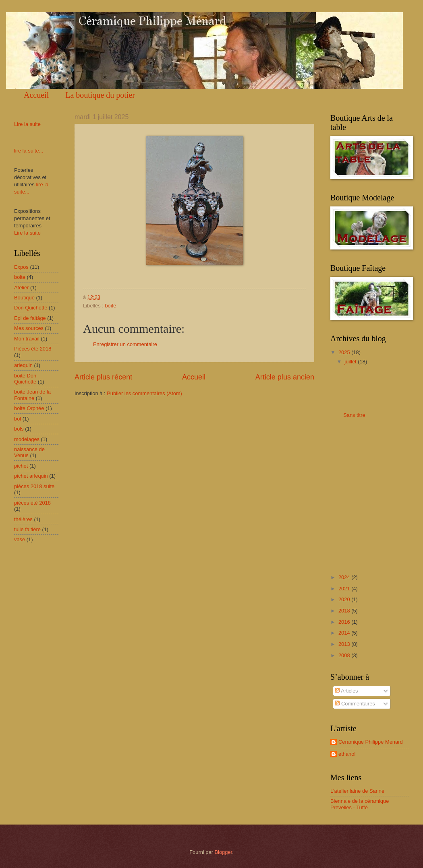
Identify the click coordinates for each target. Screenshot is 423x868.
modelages (27, 439)
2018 (345, 611)
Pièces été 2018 (33, 349)
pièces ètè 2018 (32, 503)
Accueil (36, 95)
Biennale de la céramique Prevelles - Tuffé (360, 804)
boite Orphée (29, 408)
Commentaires (355, 704)
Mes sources (29, 328)
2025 (345, 352)
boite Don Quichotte (25, 379)
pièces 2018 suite (34, 486)
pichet (21, 466)
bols (19, 429)
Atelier (22, 288)
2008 (345, 655)
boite (110, 306)
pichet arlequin (31, 476)
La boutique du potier (100, 95)
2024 (345, 577)
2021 (345, 589)
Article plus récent (103, 377)
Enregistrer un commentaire (125, 344)
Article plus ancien (285, 377)
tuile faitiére (27, 529)
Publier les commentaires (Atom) (144, 393)
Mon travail (27, 339)
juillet (351, 362)
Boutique (24, 298)
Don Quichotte (31, 308)
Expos (21, 267)
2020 (345, 599)
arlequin (23, 365)
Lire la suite (27, 124)
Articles (346, 691)
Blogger (224, 852)
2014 (345, 633)
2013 (345, 644)
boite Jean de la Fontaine (32, 395)
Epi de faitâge (30, 318)
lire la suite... (29, 151)
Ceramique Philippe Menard (371, 742)
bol (18, 419)
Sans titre (354, 415)
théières (23, 519)
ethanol (347, 754)
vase (20, 539)
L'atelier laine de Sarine (357, 791)
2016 (345, 622)
